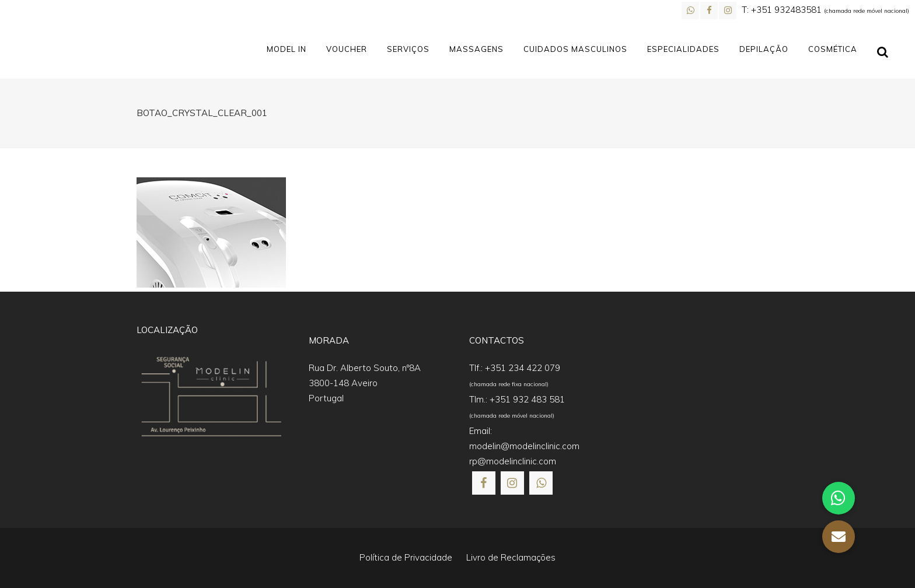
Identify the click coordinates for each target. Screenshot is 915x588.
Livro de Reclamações (511, 557)
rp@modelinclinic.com (513, 461)
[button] (23, 565)
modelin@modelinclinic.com (524, 446)
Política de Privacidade (406, 557)
